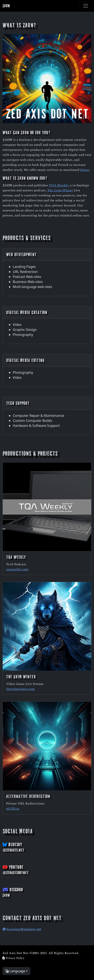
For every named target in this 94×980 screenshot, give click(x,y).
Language (15, 971)
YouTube (16, 870)
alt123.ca (13, 808)
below (85, 170)
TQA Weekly (59, 185)
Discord (13, 892)
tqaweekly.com (17, 569)
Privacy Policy (13, 958)
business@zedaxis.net (22, 929)
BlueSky (13, 847)
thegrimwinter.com (20, 689)
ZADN (6, 6)
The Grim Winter (60, 190)
